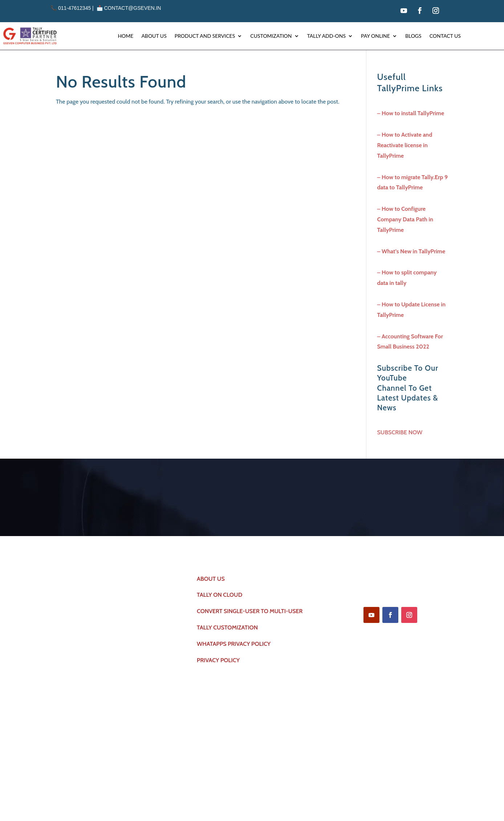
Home (125, 36)
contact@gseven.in (132, 8)
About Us (154, 36)
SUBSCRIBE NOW (400, 432)
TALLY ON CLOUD (220, 595)
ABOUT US (211, 579)
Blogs (413, 36)
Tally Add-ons (327, 36)
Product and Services (205, 36)
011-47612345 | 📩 (77, 8)
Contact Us (445, 36)
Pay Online (375, 36)
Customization (271, 36)
